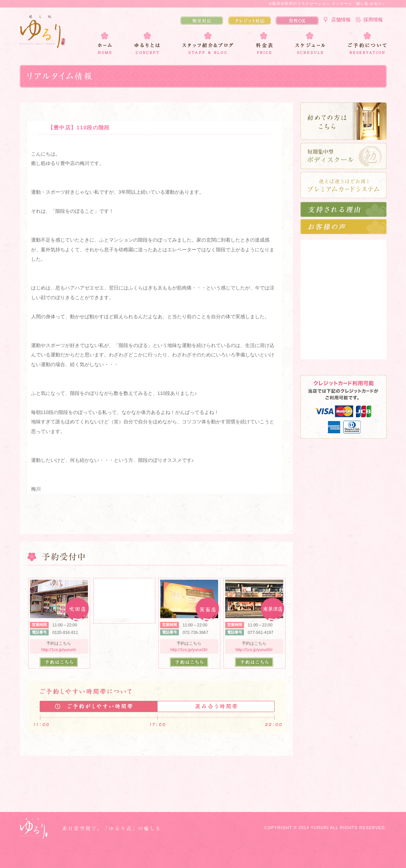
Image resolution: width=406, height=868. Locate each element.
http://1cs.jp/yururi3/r (189, 650)
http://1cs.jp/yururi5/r (254, 650)
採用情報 (373, 20)
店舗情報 (341, 20)
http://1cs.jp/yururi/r (59, 650)
